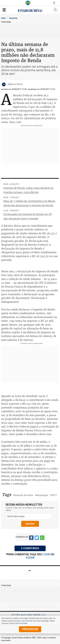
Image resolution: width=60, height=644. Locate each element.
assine (30, 558)
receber (30, 524)
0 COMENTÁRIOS (30, 548)
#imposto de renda (23, 495)
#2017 (53, 495)
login (47, 554)
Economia (13, 18)
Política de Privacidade (18, 623)
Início (3, 18)
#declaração (41, 495)
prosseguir (30, 629)
